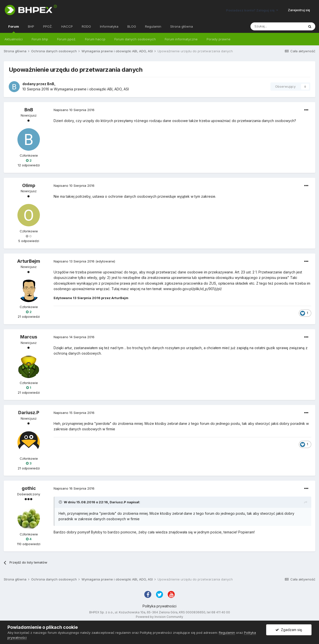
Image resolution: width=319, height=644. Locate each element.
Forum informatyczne (181, 39)
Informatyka (109, 26)
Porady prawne (219, 39)
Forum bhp (40, 39)
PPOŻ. (48, 26)
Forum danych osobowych (135, 39)
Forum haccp (95, 39)
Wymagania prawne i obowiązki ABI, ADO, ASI (91, 89)
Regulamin (153, 26)
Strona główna (182, 26)
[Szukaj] (277, 26)
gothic (29, 488)
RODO (86, 26)
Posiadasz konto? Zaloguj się (252, 10)
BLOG (132, 26)
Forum (14, 29)
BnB (51, 84)
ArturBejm (29, 261)
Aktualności (14, 39)
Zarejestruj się (299, 10)
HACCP (67, 26)
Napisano (74, 110)
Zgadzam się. (289, 630)
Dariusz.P (29, 413)
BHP (31, 26)
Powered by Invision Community (159, 617)
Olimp (29, 185)
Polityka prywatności (159, 606)
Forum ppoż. (67, 39)
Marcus (29, 337)
